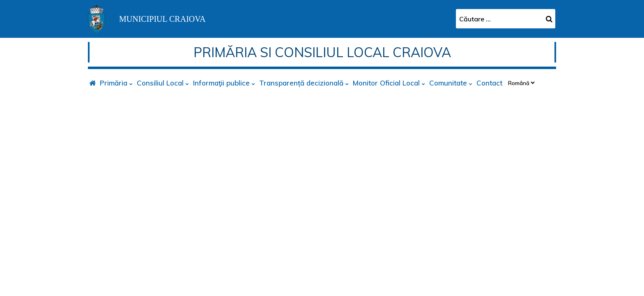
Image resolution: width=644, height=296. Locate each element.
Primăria (114, 83)
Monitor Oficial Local (386, 83)
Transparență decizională (301, 83)
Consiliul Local (160, 83)
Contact (489, 83)
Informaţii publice (221, 83)
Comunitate (448, 83)
